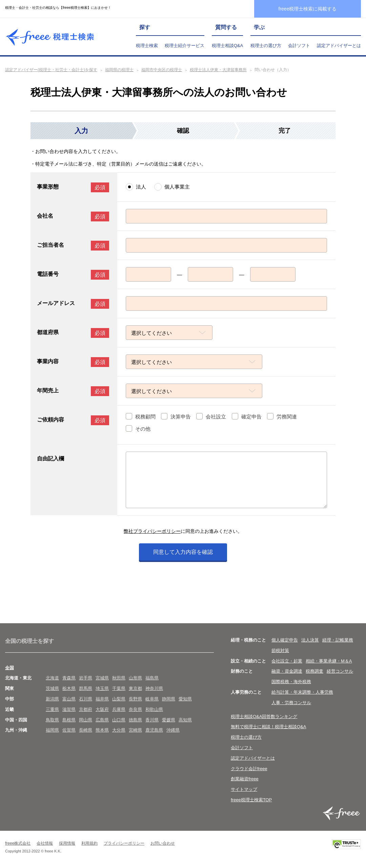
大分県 (119, 730)
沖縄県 (173, 730)
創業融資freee (245, 779)
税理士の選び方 (266, 46)
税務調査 (314, 671)
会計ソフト (299, 46)
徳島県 (135, 720)
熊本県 (102, 730)
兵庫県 (119, 709)
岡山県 (86, 720)
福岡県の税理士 (119, 70)
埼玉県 (102, 688)
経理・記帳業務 (338, 640)
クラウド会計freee (249, 769)
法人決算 (310, 640)
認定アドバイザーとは (339, 46)
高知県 (185, 720)
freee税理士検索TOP (251, 800)
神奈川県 (154, 688)
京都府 (86, 709)
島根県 (69, 720)
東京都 (135, 688)
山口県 (119, 720)
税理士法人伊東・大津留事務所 (218, 70)
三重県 (52, 709)
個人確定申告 (285, 640)
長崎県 (86, 730)
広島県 (102, 720)
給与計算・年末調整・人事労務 (302, 692)
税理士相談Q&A (227, 46)
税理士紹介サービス (185, 46)
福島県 (152, 678)
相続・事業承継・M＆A (329, 661)
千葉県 (119, 688)
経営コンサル (340, 671)
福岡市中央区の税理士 (162, 70)
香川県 (152, 720)
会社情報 (45, 843)
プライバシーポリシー (124, 843)
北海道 (52, 678)
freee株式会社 (18, 843)
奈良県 (135, 709)
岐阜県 (152, 699)
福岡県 (52, 730)
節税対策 (280, 650)
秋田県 (119, 678)
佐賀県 (69, 730)
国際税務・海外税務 (291, 682)
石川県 (86, 699)
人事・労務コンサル (291, 703)
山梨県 (119, 699)
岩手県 (86, 678)
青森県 (69, 678)
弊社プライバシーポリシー (152, 531)
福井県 (102, 699)
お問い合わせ (163, 843)
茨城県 (52, 688)
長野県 (135, 699)
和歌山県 (154, 709)
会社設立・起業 (287, 661)
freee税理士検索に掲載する (308, 9)
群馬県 (86, 688)
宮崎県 (135, 730)
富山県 (69, 699)
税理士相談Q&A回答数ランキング (264, 717)
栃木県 (69, 688)
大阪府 (102, 709)
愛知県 (185, 699)
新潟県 (52, 699)
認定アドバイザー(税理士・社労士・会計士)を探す (51, 70)
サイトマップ (244, 789)
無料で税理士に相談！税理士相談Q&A (268, 727)
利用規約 (89, 843)
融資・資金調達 (287, 671)
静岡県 (169, 699)
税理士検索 (147, 46)
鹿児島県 (154, 730)
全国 (9, 668)
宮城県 (102, 678)
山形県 (135, 678)
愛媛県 (169, 720)
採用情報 (67, 843)
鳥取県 (52, 720)
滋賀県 (69, 709)
